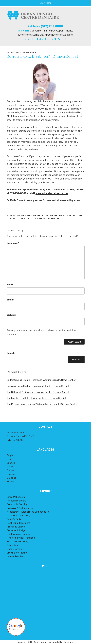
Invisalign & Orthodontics (20, 508)
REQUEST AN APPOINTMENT (45, 39)
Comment (13, 243)
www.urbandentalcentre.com (52, 193)
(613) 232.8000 (52, 26)
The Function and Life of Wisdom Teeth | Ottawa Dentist (36, 398)
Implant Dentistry (16, 556)
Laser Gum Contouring (19, 515)
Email (10, 300)
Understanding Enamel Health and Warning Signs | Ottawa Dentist (41, 380)
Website (11, 315)
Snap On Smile (14, 519)
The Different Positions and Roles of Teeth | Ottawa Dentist (38, 392)
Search (11, 353)
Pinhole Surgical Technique (21, 538)
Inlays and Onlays (16, 527)
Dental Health (41, 216)
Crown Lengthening (17, 553)
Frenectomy (13, 545)
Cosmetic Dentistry (21, 216)
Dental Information (61, 216)
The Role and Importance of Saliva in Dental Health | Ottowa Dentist (42, 404)
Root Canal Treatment (18, 523)
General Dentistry (49, 218)
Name (11, 284)
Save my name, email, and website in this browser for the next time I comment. (42, 332)
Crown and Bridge (16, 530)
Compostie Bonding (17, 504)
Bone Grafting (14, 549)
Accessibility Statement (62, 642)
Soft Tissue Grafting (18, 542)
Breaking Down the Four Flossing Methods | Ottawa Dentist (38, 386)
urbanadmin (30, 52)
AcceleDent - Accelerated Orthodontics (28, 512)
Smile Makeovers (16, 497)
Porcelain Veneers (16, 501)
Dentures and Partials (18, 534)
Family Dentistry (28, 218)
